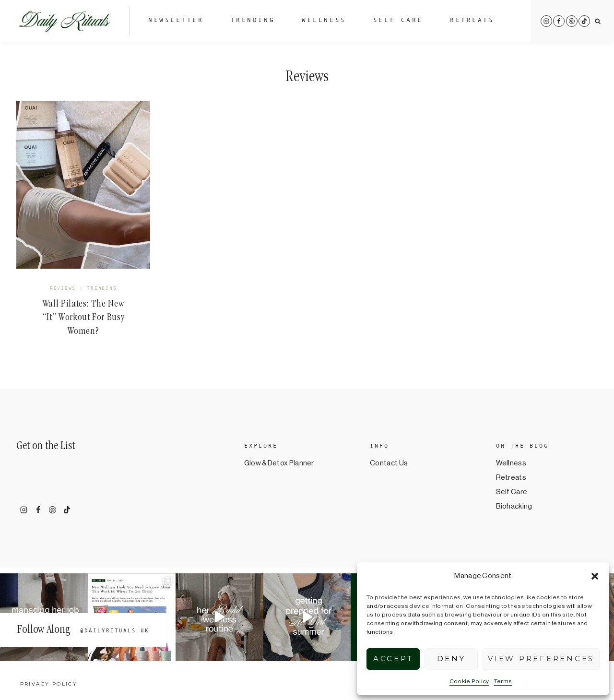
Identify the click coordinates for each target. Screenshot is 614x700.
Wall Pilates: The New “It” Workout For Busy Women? (83, 318)
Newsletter (176, 21)
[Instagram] (546, 21)
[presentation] (83, 185)
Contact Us (389, 463)
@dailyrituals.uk (115, 631)
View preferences (541, 658)
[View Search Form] (598, 21)
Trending (253, 21)
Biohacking (514, 506)
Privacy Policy (49, 684)
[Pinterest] (572, 21)
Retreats (472, 21)
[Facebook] (559, 21)
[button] (595, 576)
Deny (451, 658)
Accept (393, 658)
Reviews (63, 289)
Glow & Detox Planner (279, 463)
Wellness (324, 21)
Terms (503, 681)
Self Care (398, 21)
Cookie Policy (469, 681)
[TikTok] (584, 21)
